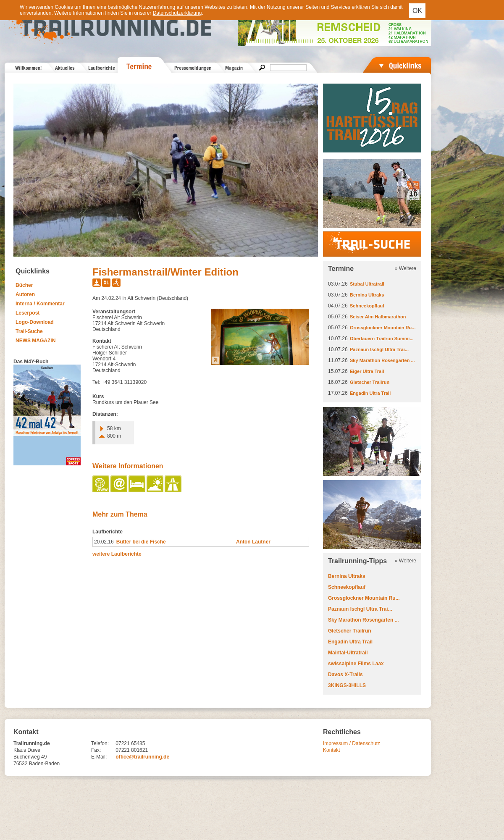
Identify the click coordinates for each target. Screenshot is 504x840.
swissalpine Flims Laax (356, 664)
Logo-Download (35, 322)
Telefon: (100, 743)
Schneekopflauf (367, 306)
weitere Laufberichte (117, 554)
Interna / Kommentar (40, 304)
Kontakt (332, 750)
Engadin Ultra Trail (370, 393)
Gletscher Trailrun (370, 382)
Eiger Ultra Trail (367, 371)
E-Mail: (99, 757)
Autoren (25, 294)
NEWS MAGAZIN (35, 341)
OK (417, 11)
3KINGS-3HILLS (347, 685)
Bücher (24, 285)
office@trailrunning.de (142, 757)
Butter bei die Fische (141, 542)
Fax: (96, 750)
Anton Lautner (253, 542)
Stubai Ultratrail (367, 284)
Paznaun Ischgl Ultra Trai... (379, 349)
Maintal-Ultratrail (348, 653)
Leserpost (28, 313)
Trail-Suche (29, 331)
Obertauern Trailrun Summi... (382, 339)
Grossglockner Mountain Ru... (383, 328)
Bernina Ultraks (367, 295)
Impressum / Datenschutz (352, 743)
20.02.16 (104, 542)
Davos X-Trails (345, 675)
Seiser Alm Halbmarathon (378, 317)
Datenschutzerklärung (177, 13)
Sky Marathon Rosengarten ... (382, 360)
